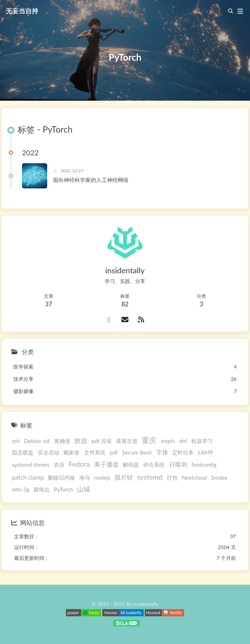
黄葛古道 (127, 441)
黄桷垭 (62, 441)
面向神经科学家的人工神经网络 (91, 180)
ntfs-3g (21, 489)
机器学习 (202, 441)
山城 (84, 489)
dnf (183, 441)
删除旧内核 (61, 478)
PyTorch (64, 489)
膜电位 (42, 489)
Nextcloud (195, 478)
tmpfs (168, 441)
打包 (172, 478)
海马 (85, 478)
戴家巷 (72, 452)
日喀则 (178, 464)
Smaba (219, 478)
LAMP (206, 452)
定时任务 (183, 452)
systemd (150, 477)
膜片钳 (124, 477)
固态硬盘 (23, 452)
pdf (114, 452)
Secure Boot (137, 452)
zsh (16, 441)
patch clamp (28, 477)
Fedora (79, 464)
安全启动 (49, 452)
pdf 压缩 (102, 441)
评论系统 (154, 465)
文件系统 (95, 452)
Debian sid (37, 441)
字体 (162, 452)
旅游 (81, 440)
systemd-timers (31, 465)
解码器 (131, 465)
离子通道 (106, 464)
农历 (59, 465)
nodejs (102, 478)
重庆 (149, 440)
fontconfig (204, 465)
